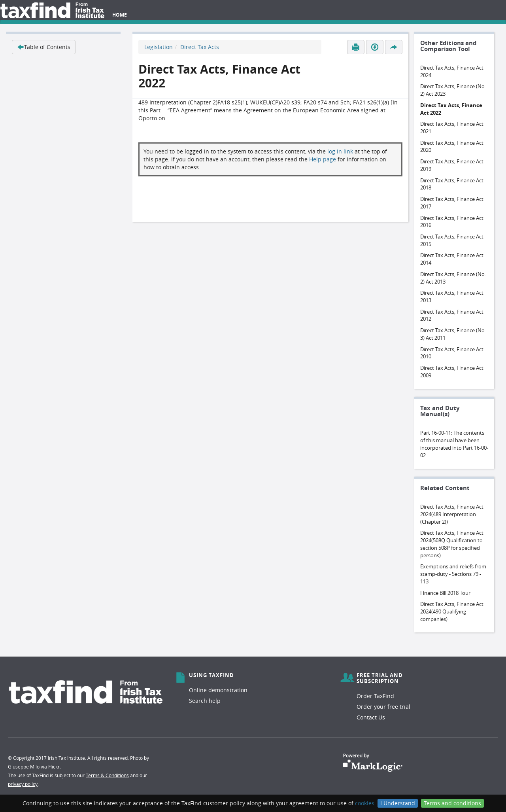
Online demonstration (218, 690)
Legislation (159, 47)
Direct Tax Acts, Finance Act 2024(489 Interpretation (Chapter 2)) (452, 514)
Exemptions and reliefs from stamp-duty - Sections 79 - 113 (453, 574)
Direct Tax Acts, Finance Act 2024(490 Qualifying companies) (452, 611)
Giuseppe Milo (24, 767)
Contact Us (371, 717)
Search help (205, 701)
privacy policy (23, 784)
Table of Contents (44, 47)
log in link (340, 151)
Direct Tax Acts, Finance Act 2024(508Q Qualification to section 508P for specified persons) (452, 544)
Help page (323, 159)
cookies (365, 803)
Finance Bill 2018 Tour (445, 593)
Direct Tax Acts (200, 47)
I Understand (398, 803)
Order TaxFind (375, 696)
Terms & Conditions (107, 775)
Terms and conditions (452, 803)
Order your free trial (383, 707)
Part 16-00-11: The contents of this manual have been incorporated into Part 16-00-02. (454, 444)
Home (120, 15)
